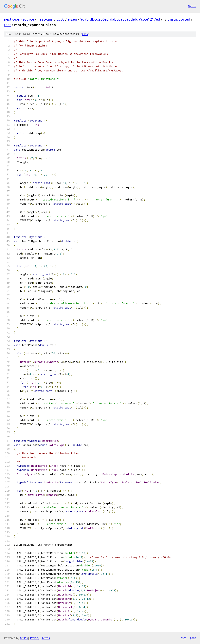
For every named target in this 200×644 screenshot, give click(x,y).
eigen (72, 19)
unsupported (179, 19)
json (193, 638)
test (7, 25)
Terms (46, 638)
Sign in (192, 6)
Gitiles (24, 638)
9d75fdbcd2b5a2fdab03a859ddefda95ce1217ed (120, 19)
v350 (60, 19)
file (85, 34)
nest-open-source (19, 19)
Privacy (35, 638)
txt (183, 638)
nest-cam (45, 19)
